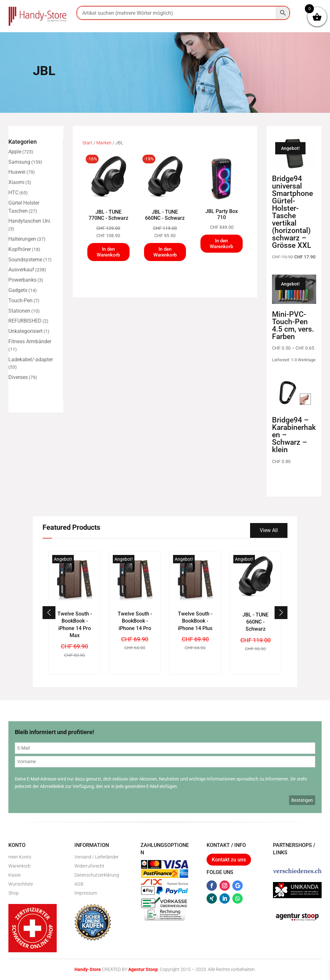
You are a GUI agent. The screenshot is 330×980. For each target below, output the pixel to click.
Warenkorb (19, 866)
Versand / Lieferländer (97, 857)
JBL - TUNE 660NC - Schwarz (165, 215)
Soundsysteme (25, 260)
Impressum (86, 893)
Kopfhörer (20, 249)
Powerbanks (22, 280)
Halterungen (22, 239)
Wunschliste (21, 884)
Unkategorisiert (25, 331)
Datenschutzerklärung (97, 875)
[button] (281, 613)
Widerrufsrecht (89, 866)
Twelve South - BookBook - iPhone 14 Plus (195, 621)
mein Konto (20, 857)
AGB (79, 884)
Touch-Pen (20, 301)
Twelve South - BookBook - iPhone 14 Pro (135, 621)
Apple (15, 152)
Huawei (17, 172)
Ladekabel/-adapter (31, 359)
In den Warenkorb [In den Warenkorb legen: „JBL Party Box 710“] (221, 244)
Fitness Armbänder (30, 341)
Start (87, 143)
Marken (104, 143)
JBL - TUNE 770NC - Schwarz (108, 215)
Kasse (15, 875)
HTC (13, 193)
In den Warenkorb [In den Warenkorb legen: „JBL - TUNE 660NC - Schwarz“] (165, 252)
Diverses (18, 377)
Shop (14, 893)
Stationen (19, 311)
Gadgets (18, 290)
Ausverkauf (21, 270)
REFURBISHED (25, 321)
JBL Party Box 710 (222, 214)
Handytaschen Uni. (30, 221)
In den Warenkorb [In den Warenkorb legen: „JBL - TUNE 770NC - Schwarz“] (108, 252)
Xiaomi (16, 182)
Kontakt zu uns (229, 860)
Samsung (19, 162)
